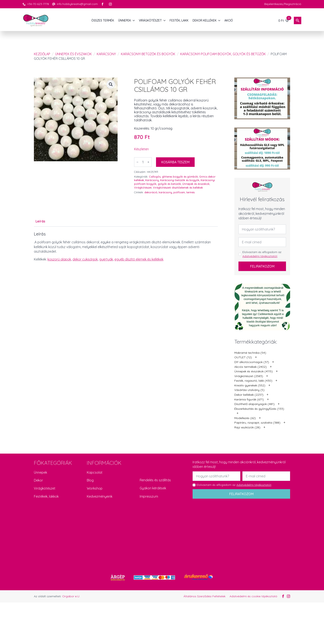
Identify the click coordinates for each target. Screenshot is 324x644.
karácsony (165, 192)
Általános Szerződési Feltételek (204, 596)
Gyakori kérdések (153, 488)
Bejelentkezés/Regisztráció (283, 4)
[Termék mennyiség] (143, 162)
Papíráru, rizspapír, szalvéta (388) (257, 423)
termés (190, 192)
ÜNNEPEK (125, 20)
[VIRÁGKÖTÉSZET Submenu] (165, 20)
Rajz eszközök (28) (247, 427)
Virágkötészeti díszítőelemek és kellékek (178, 188)
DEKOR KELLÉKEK (205, 20)
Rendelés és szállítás (155, 480)
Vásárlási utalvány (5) (249, 390)
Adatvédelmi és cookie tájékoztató (253, 596)
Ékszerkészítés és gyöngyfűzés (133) (259, 409)
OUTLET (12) (243, 357)
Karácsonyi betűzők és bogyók (148, 54)
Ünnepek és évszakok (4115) (254, 371)
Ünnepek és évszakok (73, 54)
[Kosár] (284, 20)
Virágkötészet (143, 188)
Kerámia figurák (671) (249, 399)
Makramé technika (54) (250, 353)
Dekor (38, 480)
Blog (90, 480)
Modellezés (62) (245, 418)
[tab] (40, 221)
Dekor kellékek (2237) (249, 395)
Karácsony (106, 54)
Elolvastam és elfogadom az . (262, 254)
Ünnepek (40, 472)
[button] (111, 84)
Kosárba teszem (175, 162)
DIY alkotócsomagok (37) (252, 362)
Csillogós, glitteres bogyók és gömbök (173, 177)
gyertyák (106, 259)
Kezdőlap (42, 54)
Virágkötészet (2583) (249, 376)
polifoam (179, 192)
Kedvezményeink (100, 496)
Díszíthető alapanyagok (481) (254, 404)
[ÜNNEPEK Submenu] (134, 20)
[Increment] (148, 162)
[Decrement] (137, 162)
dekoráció (151, 192)
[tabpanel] (126, 247)
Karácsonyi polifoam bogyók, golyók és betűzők (223, 54)
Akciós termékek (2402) (251, 367)
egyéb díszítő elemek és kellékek (139, 259)
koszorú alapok (59, 259)
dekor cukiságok (85, 259)
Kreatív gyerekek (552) (250, 385)
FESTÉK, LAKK (179, 20)
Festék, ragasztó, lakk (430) (253, 381)
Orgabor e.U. (71, 596)
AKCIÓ (229, 20)
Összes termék (103, 20)
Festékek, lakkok (46, 496)
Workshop (95, 488)
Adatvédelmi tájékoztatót (260, 256)
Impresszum (149, 496)
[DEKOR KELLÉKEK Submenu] (219, 20)
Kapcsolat (95, 472)
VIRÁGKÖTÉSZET (150, 20)
